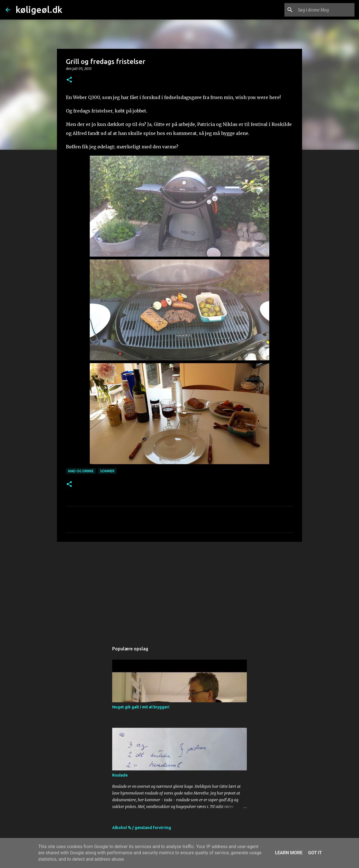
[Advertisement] (179, 590)
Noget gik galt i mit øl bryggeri (141, 707)
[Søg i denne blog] (325, 10)
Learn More (289, 853)
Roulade (120, 775)
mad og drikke (81, 471)
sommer (107, 471)
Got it (315, 853)
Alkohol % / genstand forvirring (142, 828)
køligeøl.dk (39, 10)
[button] (69, 80)
